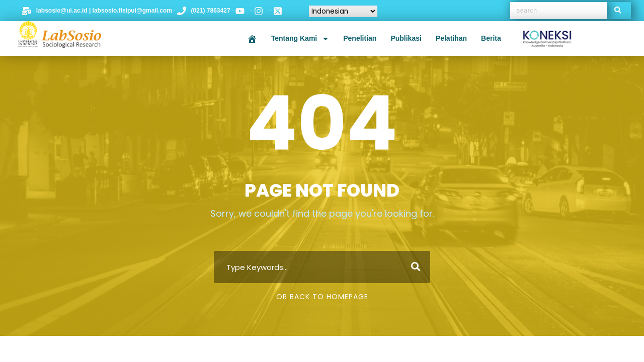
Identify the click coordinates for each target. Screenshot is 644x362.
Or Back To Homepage (322, 297)
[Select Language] (343, 11)
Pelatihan (451, 38)
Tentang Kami (300, 39)
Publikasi (406, 38)
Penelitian (360, 38)
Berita (491, 38)
